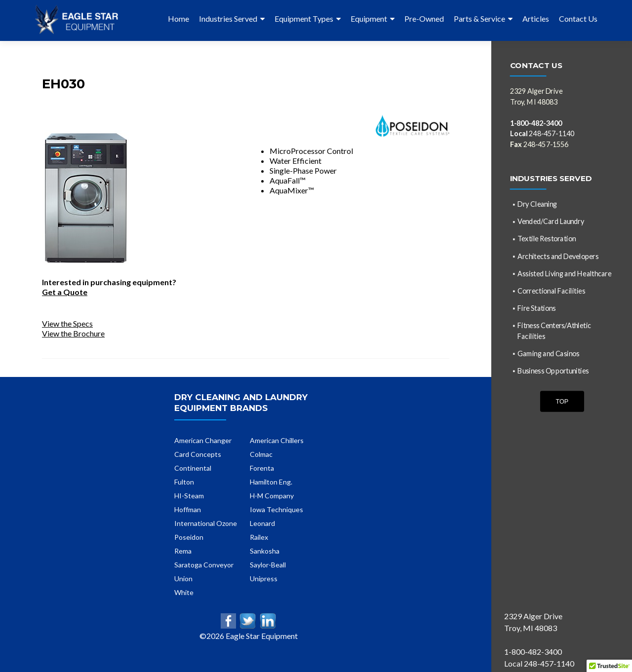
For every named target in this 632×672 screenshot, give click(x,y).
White (184, 592)
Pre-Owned (424, 19)
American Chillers (277, 440)
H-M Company (272, 496)
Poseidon (189, 537)
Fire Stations (536, 308)
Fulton (184, 482)
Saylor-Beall (268, 565)
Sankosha (265, 551)
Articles (536, 19)
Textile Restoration (547, 239)
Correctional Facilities (551, 290)
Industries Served (228, 19)
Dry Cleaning (537, 204)
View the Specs (67, 323)
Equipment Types (304, 19)
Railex (259, 537)
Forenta (262, 468)
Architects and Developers (558, 256)
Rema (183, 551)
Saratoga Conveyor (204, 565)
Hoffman (188, 509)
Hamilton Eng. (271, 482)
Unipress (264, 579)
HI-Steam (189, 496)
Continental (193, 468)
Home (178, 19)
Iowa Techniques (276, 509)
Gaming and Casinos (548, 353)
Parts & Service (479, 19)
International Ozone (206, 523)
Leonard (262, 523)
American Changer (203, 440)
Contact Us (578, 19)
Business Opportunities (553, 370)
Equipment (369, 19)
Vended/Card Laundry (551, 221)
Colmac (261, 454)
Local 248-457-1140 (539, 663)
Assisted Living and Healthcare (564, 273)
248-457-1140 (542, 133)
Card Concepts (198, 454)
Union (183, 579)
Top (562, 401)
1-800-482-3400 (536, 123)
